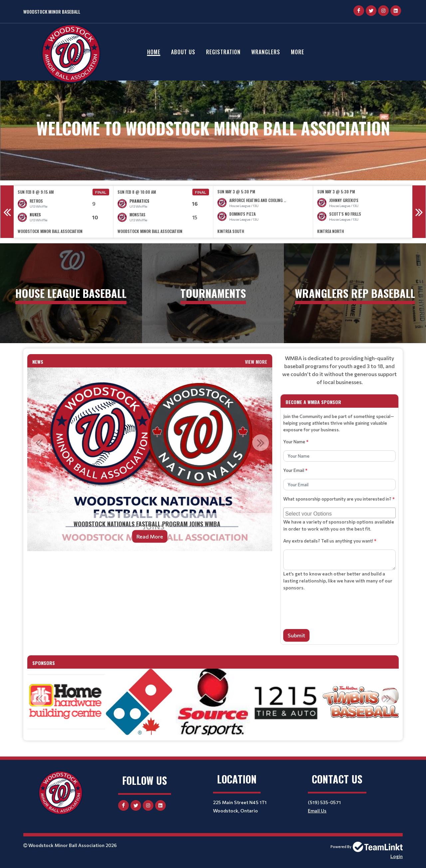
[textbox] (339, 370)
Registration (223, 52)
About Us (183, 52)
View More (256, 362)
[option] (64, 212)
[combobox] (339, 513)
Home (154, 52)
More (298, 52)
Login (397, 856)
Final (101, 192)
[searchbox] (340, 513)
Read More (150, 536)
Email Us (317, 811)
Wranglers (266, 52)
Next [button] (419, 212)
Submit (296, 635)
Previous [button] (7, 212)
